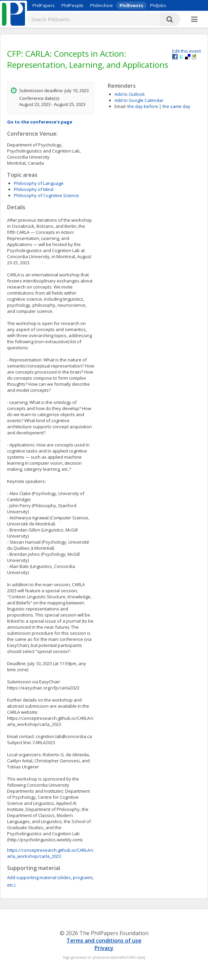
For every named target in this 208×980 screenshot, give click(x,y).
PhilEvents (131, 5)
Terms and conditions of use (104, 941)
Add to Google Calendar (139, 100)
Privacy (104, 948)
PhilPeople (72, 5)
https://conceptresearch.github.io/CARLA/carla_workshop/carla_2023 (50, 853)
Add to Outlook (130, 94)
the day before (143, 106)
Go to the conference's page (40, 122)
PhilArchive (101, 5)
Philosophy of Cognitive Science (46, 195)
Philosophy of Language (39, 183)
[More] (194, 20)
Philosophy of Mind (34, 189)
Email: (120, 106)
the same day (176, 106)
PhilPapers (44, 5)
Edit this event (187, 51)
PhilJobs (158, 5)
